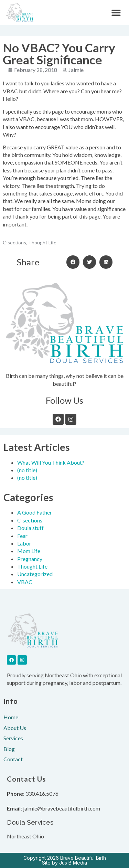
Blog (9, 749)
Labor (24, 543)
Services (13, 738)
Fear (22, 536)
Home (11, 717)
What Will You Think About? (51, 462)
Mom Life (29, 551)
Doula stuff (30, 528)
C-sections (30, 520)
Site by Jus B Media (64, 863)
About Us (15, 728)
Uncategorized (35, 574)
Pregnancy (30, 559)
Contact (13, 759)
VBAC (25, 582)
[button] (116, 13)
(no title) (27, 470)
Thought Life (32, 566)
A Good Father (35, 512)
